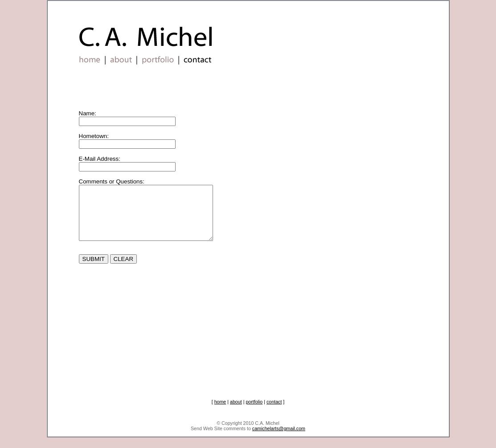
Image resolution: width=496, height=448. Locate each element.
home (220, 412)
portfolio (254, 412)
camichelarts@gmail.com (279, 439)
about (236, 412)
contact (274, 412)
